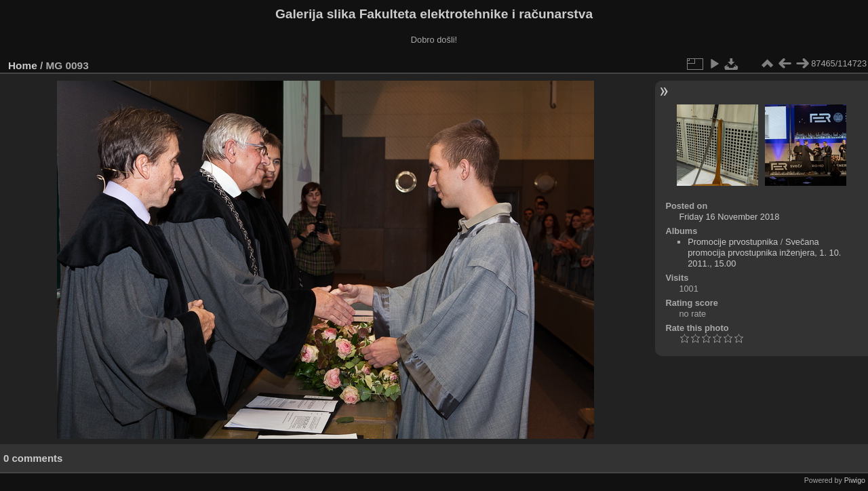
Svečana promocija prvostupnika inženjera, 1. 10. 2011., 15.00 (764, 253)
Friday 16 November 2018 (729, 217)
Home (23, 65)
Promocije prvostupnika (733, 242)
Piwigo (855, 480)
